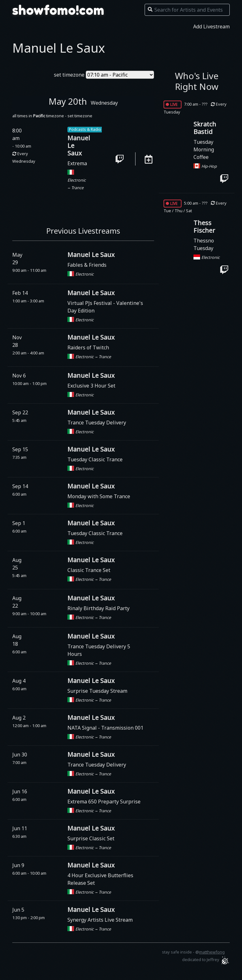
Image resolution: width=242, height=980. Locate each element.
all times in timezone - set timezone (52, 116)
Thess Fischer (204, 227)
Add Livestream (211, 26)
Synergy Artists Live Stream (100, 920)
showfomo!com (58, 10)
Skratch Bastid (205, 128)
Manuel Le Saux (91, 255)
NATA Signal (83, 728)
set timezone (69, 75)
